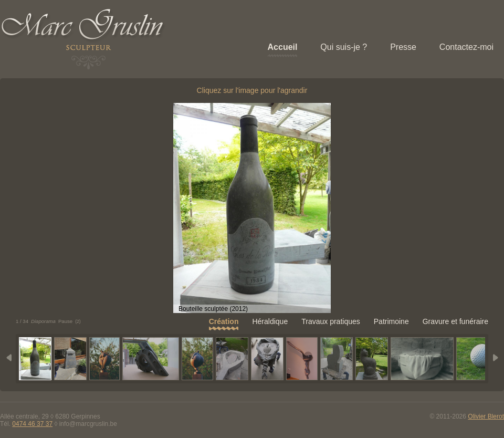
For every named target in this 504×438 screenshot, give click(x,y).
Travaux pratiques (331, 321)
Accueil (283, 47)
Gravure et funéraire (455, 321)
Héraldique (270, 321)
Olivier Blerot (486, 416)
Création (224, 321)
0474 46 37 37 (32, 424)
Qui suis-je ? (344, 47)
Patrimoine (391, 321)
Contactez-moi (466, 47)
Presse (403, 47)
